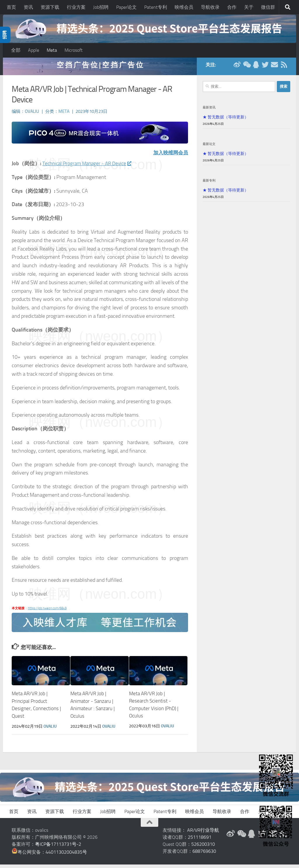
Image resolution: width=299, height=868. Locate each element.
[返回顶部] (149, 826)
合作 (232, 7)
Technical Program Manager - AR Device (89, 167)
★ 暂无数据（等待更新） (226, 121)
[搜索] (288, 7)
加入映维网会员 (170, 157)
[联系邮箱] (274, 68)
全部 (16, 50)
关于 (249, 7)
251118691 (200, 841)
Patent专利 (156, 7)
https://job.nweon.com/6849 (47, 612)
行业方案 (76, 7)
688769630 (204, 855)
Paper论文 (126, 7)
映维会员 (184, 7)
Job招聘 (101, 7)
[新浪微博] (237, 68)
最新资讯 (209, 111)
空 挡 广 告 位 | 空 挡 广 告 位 (100, 69)
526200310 (203, 848)
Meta (52, 50)
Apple (34, 50)
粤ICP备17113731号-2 (58, 848)
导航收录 (210, 7)
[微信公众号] (246, 68)
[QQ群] (256, 68)
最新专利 (209, 184)
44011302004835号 (66, 856)
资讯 (28, 7)
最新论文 (209, 148)
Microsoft (74, 50)
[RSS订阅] (284, 68)
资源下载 (50, 7)
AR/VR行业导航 (203, 834)
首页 (11, 7)
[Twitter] (265, 68)
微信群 (268, 7)
